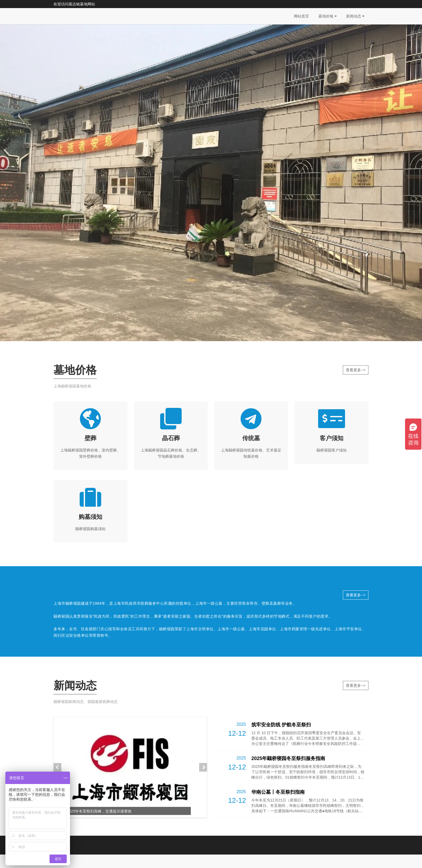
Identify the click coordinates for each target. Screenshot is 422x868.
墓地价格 (328, 16)
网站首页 (301, 16)
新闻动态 (355, 16)
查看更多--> (356, 370)
